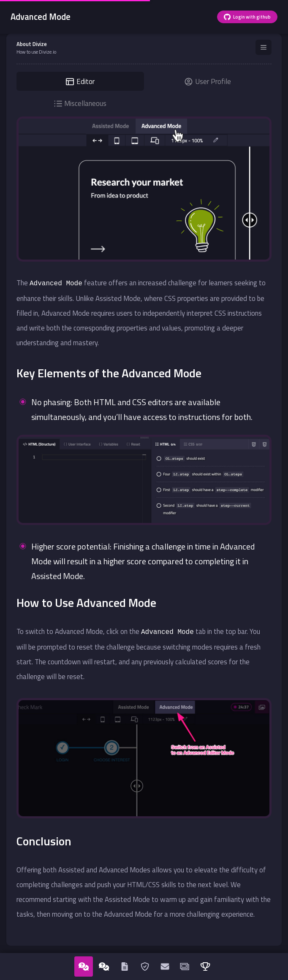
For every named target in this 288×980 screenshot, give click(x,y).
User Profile (208, 81)
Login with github (247, 17)
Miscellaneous (80, 103)
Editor (80, 81)
